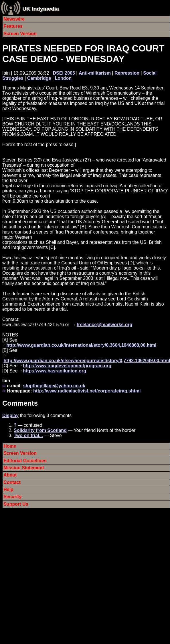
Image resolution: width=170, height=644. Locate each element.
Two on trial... (28, 435)
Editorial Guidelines (25, 461)
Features (13, 26)
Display (10, 415)
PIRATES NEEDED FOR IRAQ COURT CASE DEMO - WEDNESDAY (83, 54)
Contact (12, 482)
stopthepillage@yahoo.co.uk (54, 386)
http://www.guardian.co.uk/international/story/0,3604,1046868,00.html (81, 345)
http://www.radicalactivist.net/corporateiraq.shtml (87, 391)
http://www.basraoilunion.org (55, 371)
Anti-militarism (95, 73)
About (10, 475)
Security (12, 497)
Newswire (14, 19)
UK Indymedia (41, 9)
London (63, 78)
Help (8, 490)
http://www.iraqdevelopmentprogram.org (67, 366)
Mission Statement (24, 468)
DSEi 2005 (64, 73)
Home (10, 446)
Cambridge (39, 78)
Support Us (16, 504)
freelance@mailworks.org (104, 325)
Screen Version (20, 34)
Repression (127, 73)
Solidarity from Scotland (40, 430)
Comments (20, 403)
